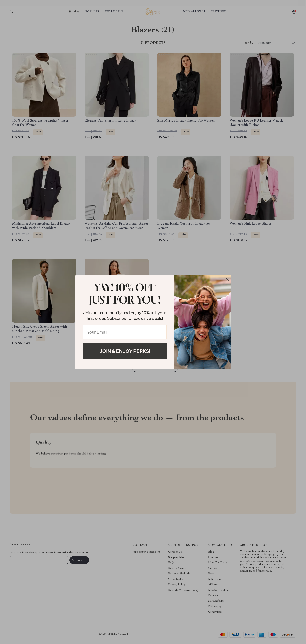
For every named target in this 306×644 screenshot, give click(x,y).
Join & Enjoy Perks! (125, 351)
